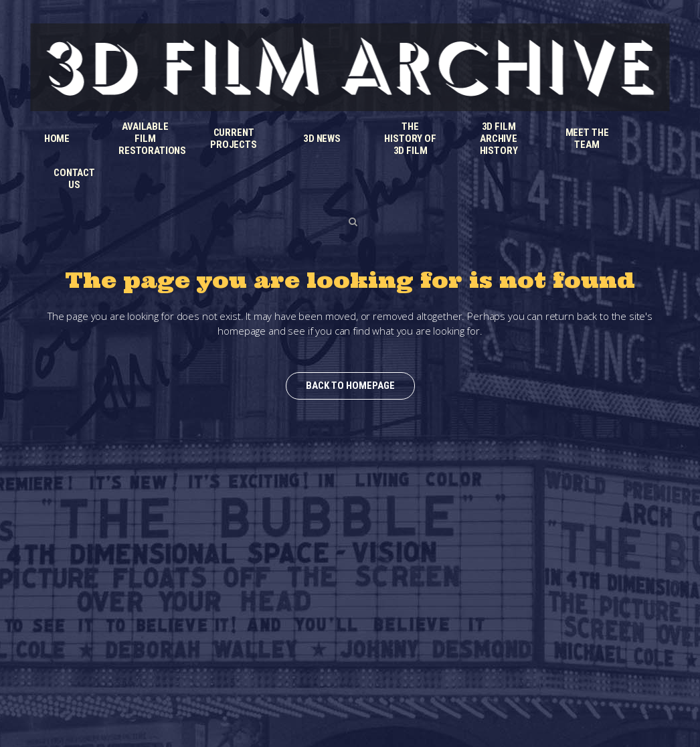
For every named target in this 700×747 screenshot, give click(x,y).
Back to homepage (350, 386)
